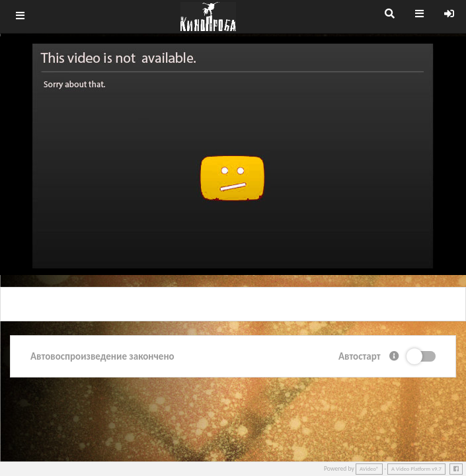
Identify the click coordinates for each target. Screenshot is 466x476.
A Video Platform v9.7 (416, 469)
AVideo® (369, 469)
